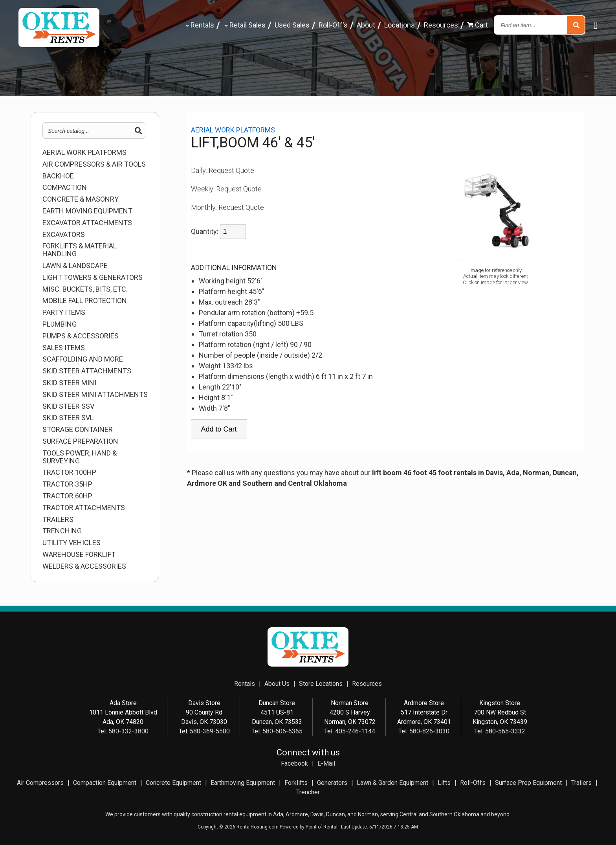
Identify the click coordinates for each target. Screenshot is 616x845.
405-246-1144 (355, 731)
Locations (400, 25)
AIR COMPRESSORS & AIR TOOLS (94, 164)
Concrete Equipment (173, 783)
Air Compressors (40, 783)
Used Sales (292, 25)
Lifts (444, 783)
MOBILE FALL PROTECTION (85, 301)
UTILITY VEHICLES (71, 543)
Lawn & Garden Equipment (392, 783)
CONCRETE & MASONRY (81, 199)
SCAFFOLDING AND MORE (83, 359)
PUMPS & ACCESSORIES (81, 336)
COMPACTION (65, 187)
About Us (277, 684)
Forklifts (296, 783)
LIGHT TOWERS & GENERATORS (93, 277)
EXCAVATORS (64, 235)
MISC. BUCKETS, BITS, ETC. (85, 289)
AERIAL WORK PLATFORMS (84, 152)
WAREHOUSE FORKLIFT (79, 555)
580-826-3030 (429, 731)
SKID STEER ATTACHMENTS (87, 371)
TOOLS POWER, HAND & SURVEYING (80, 457)
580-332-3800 (128, 731)
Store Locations (321, 684)
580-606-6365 (282, 731)
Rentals (199, 25)
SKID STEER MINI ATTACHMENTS (95, 395)
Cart (478, 25)
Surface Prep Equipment (528, 783)
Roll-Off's (333, 25)
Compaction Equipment (105, 783)
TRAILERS (58, 520)
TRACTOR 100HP (69, 472)
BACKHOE (58, 176)
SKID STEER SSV (68, 406)
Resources (441, 25)
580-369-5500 (210, 731)
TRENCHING (62, 531)
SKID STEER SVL (68, 418)
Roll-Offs (473, 783)
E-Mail (326, 763)
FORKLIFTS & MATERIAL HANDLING (80, 250)
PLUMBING (60, 324)
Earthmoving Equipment (243, 783)
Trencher (308, 792)
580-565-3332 (505, 731)
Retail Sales (244, 25)
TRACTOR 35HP (67, 484)
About (366, 25)
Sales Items (64, 348)
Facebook (294, 763)
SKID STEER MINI (69, 383)
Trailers (581, 783)
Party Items (64, 312)
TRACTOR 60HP (67, 496)
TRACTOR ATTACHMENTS (84, 508)
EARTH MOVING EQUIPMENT (87, 211)
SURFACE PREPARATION (80, 441)
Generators (332, 783)
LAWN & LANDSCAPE (75, 266)
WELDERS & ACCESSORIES (84, 566)
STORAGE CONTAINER (78, 430)
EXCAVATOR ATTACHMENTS (87, 223)
